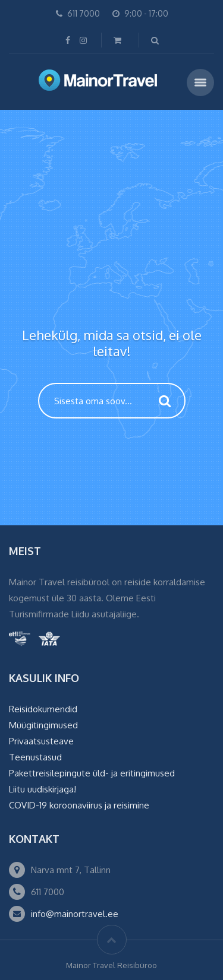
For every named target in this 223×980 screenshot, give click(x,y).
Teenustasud (35, 757)
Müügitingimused (43, 725)
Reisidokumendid (43, 709)
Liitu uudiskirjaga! (43, 789)
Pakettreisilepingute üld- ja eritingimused (92, 773)
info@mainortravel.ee (75, 914)
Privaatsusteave (41, 741)
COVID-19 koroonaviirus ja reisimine (79, 805)
